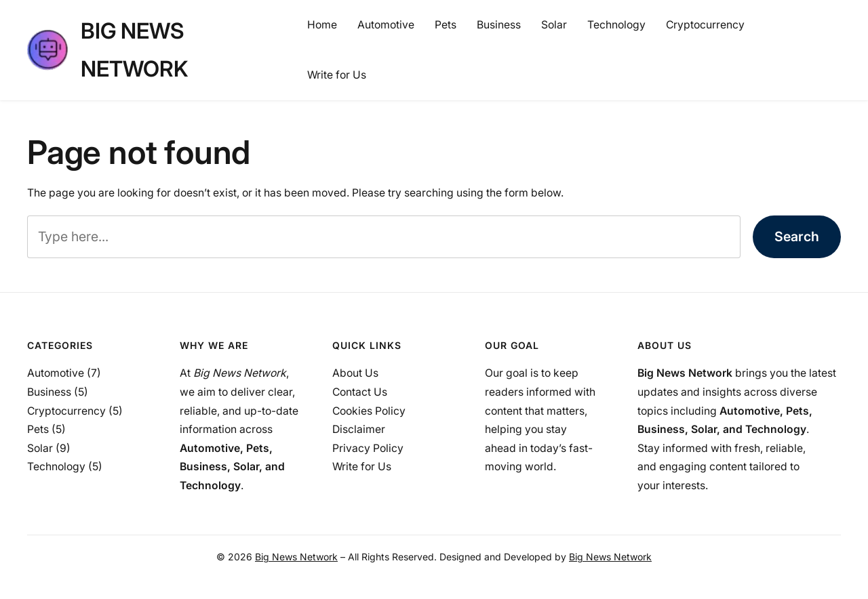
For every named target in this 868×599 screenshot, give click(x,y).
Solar (40, 448)
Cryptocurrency (66, 411)
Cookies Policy (369, 411)
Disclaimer (359, 429)
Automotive (56, 373)
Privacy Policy (368, 448)
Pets (38, 429)
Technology (56, 467)
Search (797, 236)
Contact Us (360, 392)
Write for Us (362, 467)
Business (49, 392)
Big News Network (296, 557)
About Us (355, 373)
